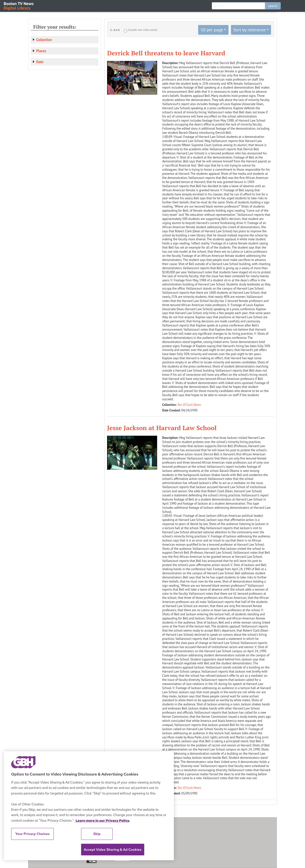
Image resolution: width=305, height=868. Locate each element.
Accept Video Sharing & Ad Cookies (113, 850)
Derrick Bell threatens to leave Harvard (166, 53)
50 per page (212, 30)
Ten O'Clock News (189, 405)
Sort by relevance (249, 30)
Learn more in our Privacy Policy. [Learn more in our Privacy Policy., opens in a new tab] (103, 820)
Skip (97, 834)
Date (40, 62)
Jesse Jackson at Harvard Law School (162, 428)
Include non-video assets (143, 30)
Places (41, 51)
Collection (44, 40)
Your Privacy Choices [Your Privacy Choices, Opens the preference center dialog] (33, 834)
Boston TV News (19, 5)
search (273, 6)
